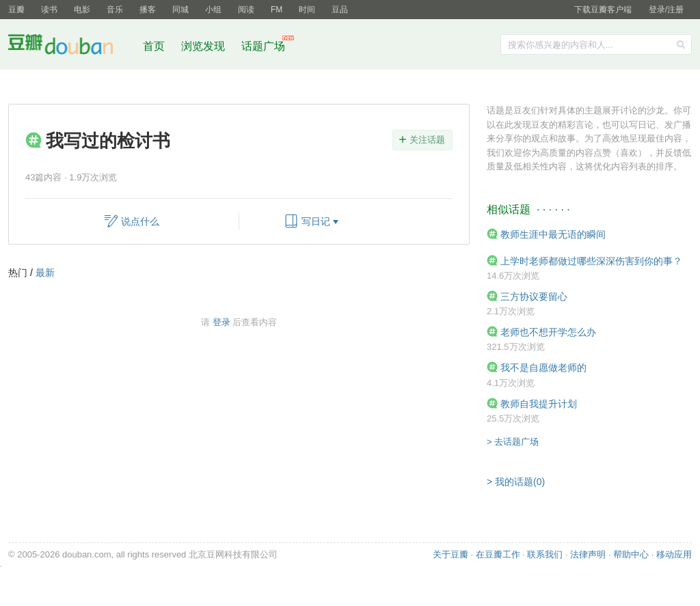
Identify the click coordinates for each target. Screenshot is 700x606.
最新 (45, 273)
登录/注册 (666, 10)
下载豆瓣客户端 (603, 10)
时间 (307, 10)
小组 (213, 10)
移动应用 (674, 554)
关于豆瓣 (450, 554)
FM (277, 10)
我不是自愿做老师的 (543, 368)
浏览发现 (204, 46)
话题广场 (263, 46)
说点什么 (140, 221)
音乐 (115, 10)
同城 (180, 10)
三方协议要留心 (534, 297)
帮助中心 (631, 554)
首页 (154, 46)
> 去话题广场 (513, 442)
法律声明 (588, 554)
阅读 (246, 10)
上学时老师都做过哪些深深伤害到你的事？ (591, 261)
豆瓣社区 (71, 47)
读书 (49, 10)
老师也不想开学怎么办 (548, 332)
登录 (221, 322)
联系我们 (545, 554)
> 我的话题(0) (516, 482)
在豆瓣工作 (498, 554)
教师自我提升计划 (539, 404)
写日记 (316, 221)
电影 (82, 10)
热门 (18, 273)
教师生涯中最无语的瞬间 (553, 234)
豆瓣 (16, 10)
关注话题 (427, 140)
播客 (148, 10)
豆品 (340, 10)
